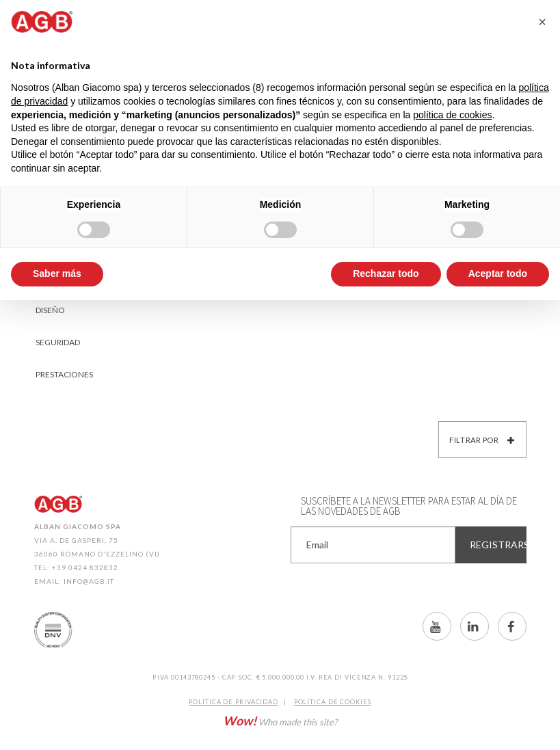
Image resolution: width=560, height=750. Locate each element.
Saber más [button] (57, 273)
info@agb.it (89, 581)
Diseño (50, 310)
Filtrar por (482, 440)
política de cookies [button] (452, 115)
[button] (542, 22)
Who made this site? (280, 721)
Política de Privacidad (234, 702)
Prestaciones (64, 374)
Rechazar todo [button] (386, 273)
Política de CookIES (333, 702)
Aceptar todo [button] (498, 273)
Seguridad (58, 342)
